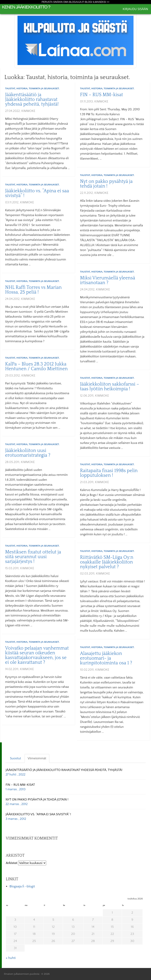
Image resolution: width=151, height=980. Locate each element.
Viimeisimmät (37, 758)
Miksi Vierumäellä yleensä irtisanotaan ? (108, 280)
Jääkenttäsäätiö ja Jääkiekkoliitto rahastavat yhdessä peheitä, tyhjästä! (32, 99)
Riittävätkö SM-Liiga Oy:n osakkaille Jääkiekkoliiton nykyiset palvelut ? (107, 562)
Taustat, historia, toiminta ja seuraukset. (32, 88)
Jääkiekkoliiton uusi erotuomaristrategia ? (28, 453)
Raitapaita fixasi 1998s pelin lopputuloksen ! (109, 473)
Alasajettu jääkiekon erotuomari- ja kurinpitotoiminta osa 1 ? (106, 658)
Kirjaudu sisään (135, 9)
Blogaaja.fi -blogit (22, 886)
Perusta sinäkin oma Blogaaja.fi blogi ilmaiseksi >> (76, 2)
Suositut (16, 758)
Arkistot (12, 863)
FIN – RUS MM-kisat (101, 95)
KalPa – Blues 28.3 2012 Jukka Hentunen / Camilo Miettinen (36, 366)
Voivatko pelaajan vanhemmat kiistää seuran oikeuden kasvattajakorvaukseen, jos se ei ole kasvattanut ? (37, 655)
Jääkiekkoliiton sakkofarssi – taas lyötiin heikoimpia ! (110, 387)
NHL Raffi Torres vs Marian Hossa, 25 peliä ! (33, 290)
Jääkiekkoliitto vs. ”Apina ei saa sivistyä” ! (37, 193)
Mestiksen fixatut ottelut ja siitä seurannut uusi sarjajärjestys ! (33, 557)
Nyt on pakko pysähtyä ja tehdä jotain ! (106, 184)
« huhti (11, 958)
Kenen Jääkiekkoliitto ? (26, 7)
